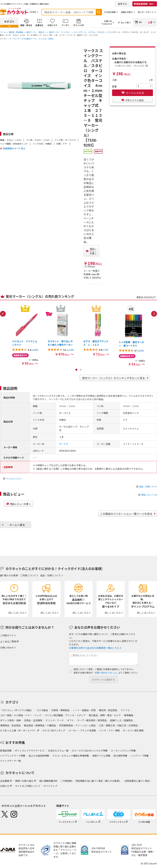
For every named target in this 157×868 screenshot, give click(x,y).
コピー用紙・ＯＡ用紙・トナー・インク (21, 715)
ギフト (71, 720)
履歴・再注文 (26, 25)
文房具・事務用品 (60, 710)
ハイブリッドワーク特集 (13, 756)
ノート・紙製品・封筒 (84, 710)
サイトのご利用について (28, 786)
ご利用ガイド (7, 635)
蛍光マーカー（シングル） (60, 32)
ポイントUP (79, 25)
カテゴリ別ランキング (54, 730)
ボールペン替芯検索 (133, 730)
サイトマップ (50, 786)
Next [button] (154, 314)
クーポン (65, 25)
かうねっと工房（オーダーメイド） (18, 730)
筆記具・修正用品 (16, 32)
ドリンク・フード (55, 720)
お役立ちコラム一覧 (58, 751)
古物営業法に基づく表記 (137, 781)
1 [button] (76, 370)
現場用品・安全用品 (10, 725)
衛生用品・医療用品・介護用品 (40, 725)
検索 (99, 12)
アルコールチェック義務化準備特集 (71, 756)
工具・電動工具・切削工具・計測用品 (118, 725)
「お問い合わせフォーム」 (105, 673)
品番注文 (39, 25)
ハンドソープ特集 (140, 756)
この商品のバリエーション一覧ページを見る (126, 514)
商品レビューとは (149, 495)
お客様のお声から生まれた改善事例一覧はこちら (94, 648)
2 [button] (81, 370)
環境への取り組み (24, 781)
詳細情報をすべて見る (14, 148)
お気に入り (52, 25)
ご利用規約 (67, 781)
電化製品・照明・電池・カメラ (105, 715)
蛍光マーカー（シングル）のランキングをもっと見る (114, 378)
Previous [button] (3, 314)
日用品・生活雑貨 (33, 720)
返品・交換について (148, 486)
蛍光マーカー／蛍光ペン (36, 32)
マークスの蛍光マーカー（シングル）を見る (36, 39)
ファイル (125, 710)
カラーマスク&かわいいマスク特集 (90, 751)
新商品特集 (6, 751)
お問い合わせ (7, 647)
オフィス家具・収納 (10, 720)
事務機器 (129, 715)
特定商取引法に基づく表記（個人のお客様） (98, 781)
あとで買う (126, 22)
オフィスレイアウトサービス (30, 751)
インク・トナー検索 (110, 730)
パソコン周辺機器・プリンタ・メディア (65, 715)
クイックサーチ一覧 (10, 761)
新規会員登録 (145, 4)
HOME (33, 12)
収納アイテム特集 (101, 756)
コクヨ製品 (42, 710)
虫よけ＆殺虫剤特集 (39, 756)
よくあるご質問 (8, 641)
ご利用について (28, 575)
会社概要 (5, 781)
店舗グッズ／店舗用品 (121, 720)
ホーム (3, 32)
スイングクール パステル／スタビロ (89, 32)
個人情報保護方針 (48, 781)
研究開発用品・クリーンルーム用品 (77, 725)
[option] (25, 335)
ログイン (122, 4)
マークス (13, 39)
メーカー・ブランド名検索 (82, 730)
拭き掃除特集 (120, 756)
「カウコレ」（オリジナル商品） (17, 710)
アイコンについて (14, 479)
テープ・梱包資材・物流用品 (92, 720)
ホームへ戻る (17, 525)
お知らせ (5, 786)
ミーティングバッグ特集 (123, 751)
